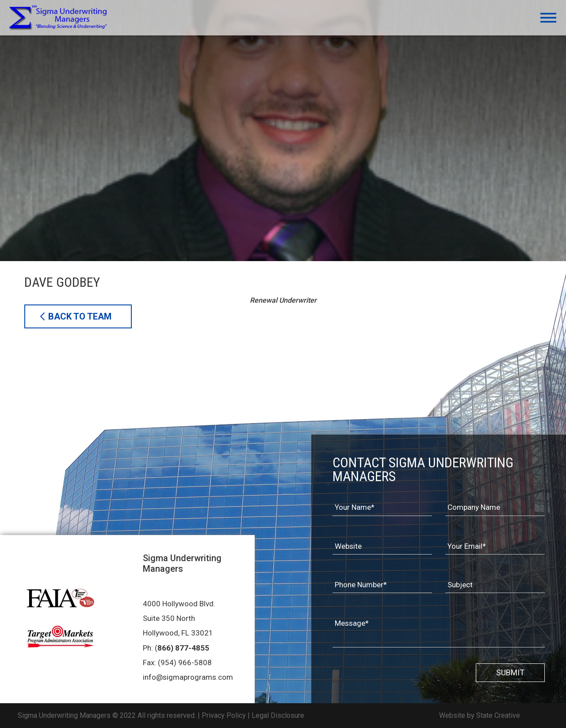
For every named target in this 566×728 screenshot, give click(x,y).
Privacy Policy (224, 715)
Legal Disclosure (278, 715)
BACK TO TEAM (80, 316)
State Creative (498, 715)
